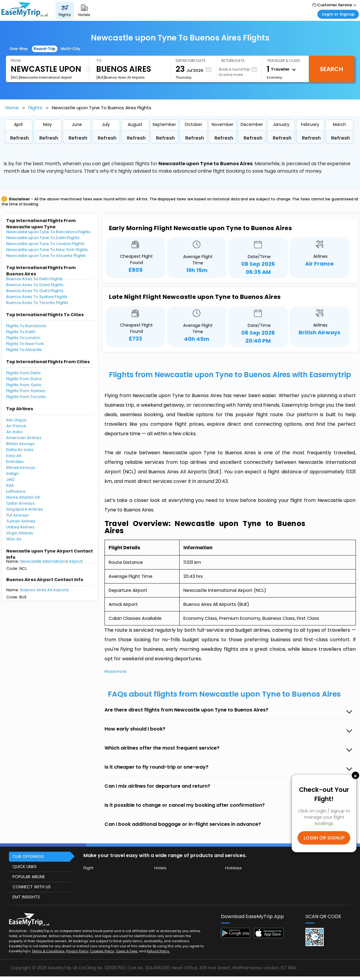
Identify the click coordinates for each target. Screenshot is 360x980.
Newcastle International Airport (51, 561)
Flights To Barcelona (26, 326)
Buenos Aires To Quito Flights (35, 291)
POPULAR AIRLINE (29, 877)
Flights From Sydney (26, 391)
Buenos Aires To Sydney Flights (37, 297)
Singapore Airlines (25, 509)
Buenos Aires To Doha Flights (35, 285)
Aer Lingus (17, 420)
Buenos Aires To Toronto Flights (37, 303)
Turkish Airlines (21, 521)
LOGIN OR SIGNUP (324, 838)
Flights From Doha (24, 379)
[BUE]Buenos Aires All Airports (120, 77)
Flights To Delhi (21, 332)
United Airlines (21, 527)
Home (12, 108)
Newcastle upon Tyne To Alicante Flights (46, 256)
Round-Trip (45, 49)
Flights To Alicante (24, 350)
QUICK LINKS (25, 867)
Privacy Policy (77, 951)
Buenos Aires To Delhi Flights (35, 279)
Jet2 (11, 479)
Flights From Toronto (26, 397)
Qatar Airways (20, 503)
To (99, 61)
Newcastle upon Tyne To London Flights (45, 244)
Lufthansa (16, 491)
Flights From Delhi (24, 373)
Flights (35, 108)
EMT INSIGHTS (26, 897)
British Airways (21, 444)
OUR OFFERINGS (28, 856)
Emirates (15, 462)
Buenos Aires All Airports (45, 590)
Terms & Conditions (48, 951)
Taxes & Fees (127, 951)
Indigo (13, 473)
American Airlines (24, 438)
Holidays (233, 868)
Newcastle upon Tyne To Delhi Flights (43, 238)
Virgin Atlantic (20, 533)
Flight (88, 868)
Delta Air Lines (20, 450)
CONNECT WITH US (32, 887)
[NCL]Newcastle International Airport (41, 77)
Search (331, 69)
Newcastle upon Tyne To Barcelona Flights (48, 232)
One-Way (19, 49)
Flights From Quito (24, 385)
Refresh (20, 138)
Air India (14, 432)
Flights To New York (25, 344)
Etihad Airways (21, 468)
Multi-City (70, 49)
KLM (10, 485)
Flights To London (23, 338)
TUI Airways (18, 515)
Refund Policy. (158, 951)
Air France (16, 426)
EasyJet (14, 456)
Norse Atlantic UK (23, 497)
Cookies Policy (102, 951)
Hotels (160, 868)
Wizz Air (14, 539)
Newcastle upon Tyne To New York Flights (47, 250)
